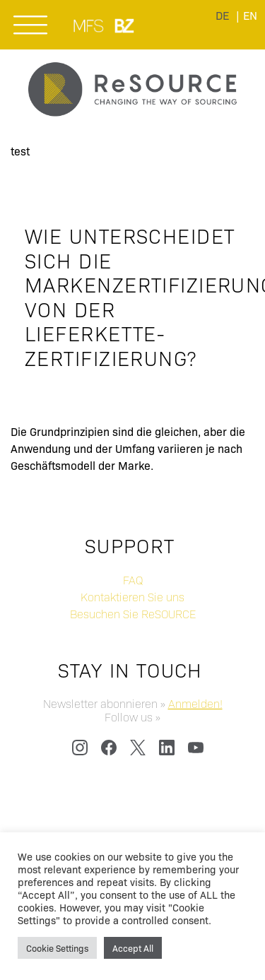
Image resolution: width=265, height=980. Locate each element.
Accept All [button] (133, 948)
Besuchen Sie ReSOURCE (133, 614)
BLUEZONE (125, 25)
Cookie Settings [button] (57, 948)
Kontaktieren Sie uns (132, 597)
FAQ (133, 580)
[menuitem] (250, 15)
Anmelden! (195, 703)
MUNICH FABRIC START (89, 25)
